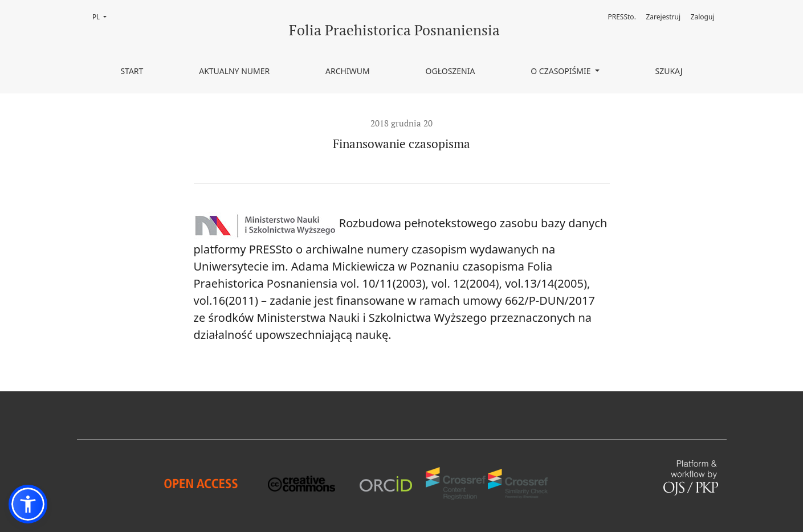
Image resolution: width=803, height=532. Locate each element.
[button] (28, 504)
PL (103, 16)
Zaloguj (703, 17)
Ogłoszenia (451, 71)
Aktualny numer (234, 71)
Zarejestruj (664, 17)
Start (132, 71)
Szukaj (669, 71)
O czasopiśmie (562, 71)
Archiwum (348, 71)
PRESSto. (621, 17)
